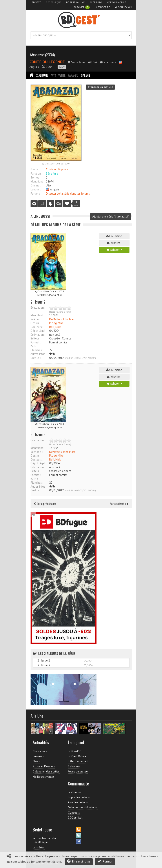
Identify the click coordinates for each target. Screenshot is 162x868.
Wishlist (114, 243)
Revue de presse (78, 771)
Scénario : (36, 319)
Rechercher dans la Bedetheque (44, 840)
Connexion (123, 7)
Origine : (35, 185)
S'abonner (74, 766)
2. (38, 661)
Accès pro (96, 2)
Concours (74, 813)
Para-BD (73, 75)
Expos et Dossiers (44, 766)
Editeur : (35, 338)
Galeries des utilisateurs (83, 807)
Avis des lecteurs (78, 802)
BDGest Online (75, 2)
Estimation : (38, 335)
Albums (42, 75)
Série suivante (119, 504)
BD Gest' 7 (74, 751)
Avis (53, 75)
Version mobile (116, 2)
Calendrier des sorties (46, 771)
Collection (114, 236)
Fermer (105, 861)
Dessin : (35, 323)
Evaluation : (38, 308)
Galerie (86, 75)
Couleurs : (37, 327)
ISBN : (34, 346)
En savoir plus (79, 861)
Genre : (35, 169)
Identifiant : (37, 182)
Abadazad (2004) (42, 55)
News (36, 761)
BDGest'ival (75, 818)
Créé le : (35, 358)
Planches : (37, 350)
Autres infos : (38, 354)
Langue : (36, 189)
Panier (82, 7)
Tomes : (35, 178)
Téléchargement (78, 761)
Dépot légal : (38, 331)
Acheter (114, 250)
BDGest (36, 2)
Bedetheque (54, 2)
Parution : (36, 174)
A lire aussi (40, 216)
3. (38, 665)
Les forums (75, 792)
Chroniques (40, 751)
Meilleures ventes (44, 777)
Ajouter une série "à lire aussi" (110, 217)
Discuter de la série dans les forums (68, 194)
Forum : (35, 194)
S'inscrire (102, 7)
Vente (62, 75)
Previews (38, 756)
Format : (35, 342)
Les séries (39, 847)
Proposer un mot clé (100, 87)
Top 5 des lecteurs (79, 797)
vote (76, 204)
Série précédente (45, 504)
